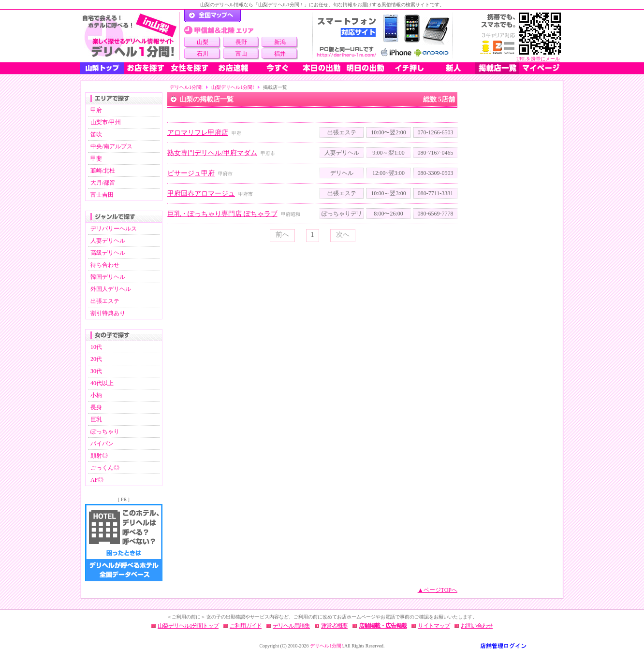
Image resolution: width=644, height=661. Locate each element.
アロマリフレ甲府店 (198, 133)
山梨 (203, 42)
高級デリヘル (108, 253)
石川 (203, 54)
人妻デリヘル (108, 241)
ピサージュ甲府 (191, 173)
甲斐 (96, 158)
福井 (280, 54)
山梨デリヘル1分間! (233, 87)
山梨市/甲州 (106, 122)
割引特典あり (108, 313)
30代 (96, 371)
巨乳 (96, 419)
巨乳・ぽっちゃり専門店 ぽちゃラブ (222, 214)
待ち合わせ (105, 265)
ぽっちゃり (105, 431)
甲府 (96, 110)
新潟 (280, 42)
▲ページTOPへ (438, 590)
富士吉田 (102, 195)
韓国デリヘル (108, 277)
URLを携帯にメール (538, 59)
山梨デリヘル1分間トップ (188, 626)
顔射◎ (99, 456)
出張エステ (105, 301)
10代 (96, 347)
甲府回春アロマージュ (201, 194)
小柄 (96, 395)
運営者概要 (334, 626)
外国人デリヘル (111, 289)
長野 (241, 42)
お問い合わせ (477, 626)
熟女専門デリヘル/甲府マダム (212, 153)
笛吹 (96, 134)
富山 (241, 54)
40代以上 (102, 383)
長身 (96, 407)
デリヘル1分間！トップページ (212, 16)
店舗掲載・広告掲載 (383, 626)
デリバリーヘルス (114, 229)
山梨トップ (102, 68)
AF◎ (97, 480)
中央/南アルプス (111, 146)
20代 (96, 359)
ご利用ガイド (246, 626)
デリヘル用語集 (291, 626)
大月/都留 (103, 183)
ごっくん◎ (105, 468)
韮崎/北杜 (103, 171)
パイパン (102, 444)
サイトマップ (434, 626)
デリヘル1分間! (186, 87)
